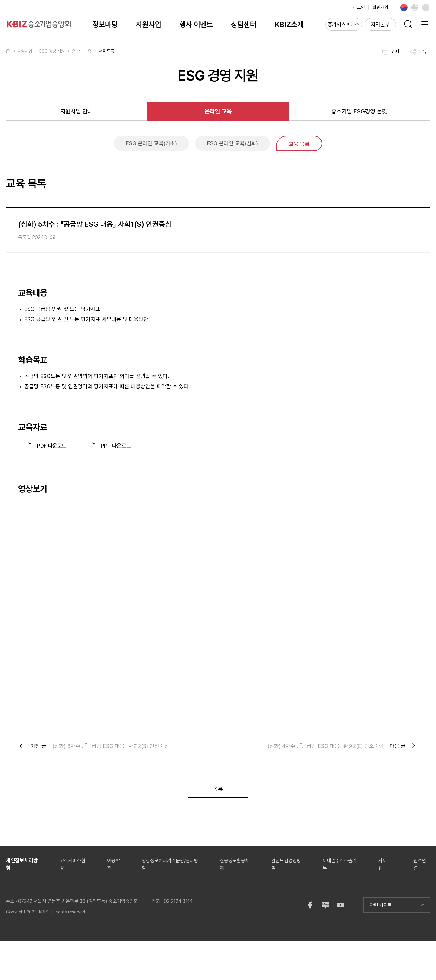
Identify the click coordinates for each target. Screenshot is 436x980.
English (415, 8)
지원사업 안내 (76, 111)
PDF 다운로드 (47, 445)
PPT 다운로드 (111, 445)
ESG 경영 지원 (52, 51)
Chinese (426, 8)
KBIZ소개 (289, 24)
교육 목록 (106, 51)
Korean (404, 8)
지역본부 (380, 24)
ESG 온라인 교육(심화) (233, 143)
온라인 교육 (81, 51)
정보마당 (105, 24)
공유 (418, 52)
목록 (218, 789)
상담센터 (244, 24)
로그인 (359, 8)
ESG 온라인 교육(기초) (151, 143)
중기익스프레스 (344, 25)
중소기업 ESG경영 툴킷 (359, 111)
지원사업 (149, 24)
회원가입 (380, 8)
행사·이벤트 (196, 24)
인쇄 (391, 52)
